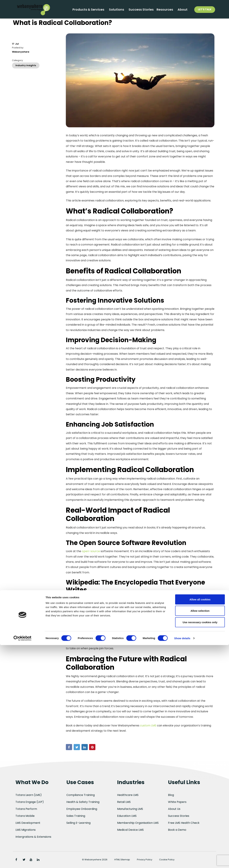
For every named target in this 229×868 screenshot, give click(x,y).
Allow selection (200, 834)
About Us (174, 809)
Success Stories (134, 11)
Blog (171, 795)
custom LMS (149, 730)
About (182, 11)
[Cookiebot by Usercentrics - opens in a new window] (23, 861)
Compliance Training (81, 795)
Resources (161, 11)
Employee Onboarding (82, 809)
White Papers (177, 802)
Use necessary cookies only (200, 845)
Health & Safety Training (83, 802)
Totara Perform (26, 809)
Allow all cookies (200, 822)
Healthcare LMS (128, 795)
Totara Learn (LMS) (29, 795)
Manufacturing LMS (130, 809)
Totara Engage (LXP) (30, 802)
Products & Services (76, 11)
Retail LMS (124, 802)
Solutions (107, 11)
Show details (182, 861)
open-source (91, 556)
